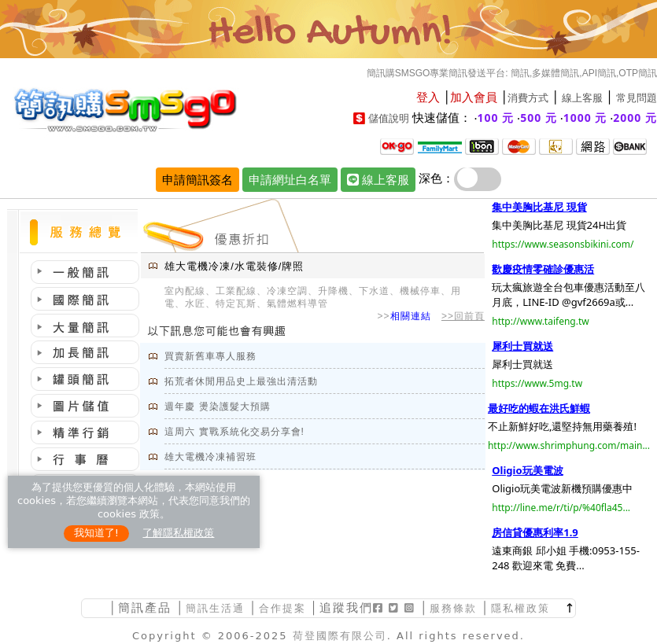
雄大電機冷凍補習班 (210, 457)
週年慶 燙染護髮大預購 (217, 407)
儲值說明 (389, 118)
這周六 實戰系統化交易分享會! (234, 432)
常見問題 (637, 98)
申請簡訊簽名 (197, 179)
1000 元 (585, 118)
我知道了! (96, 533)
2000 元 (635, 118)
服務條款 (453, 608)
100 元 (496, 118)
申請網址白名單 (290, 179)
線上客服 (582, 98)
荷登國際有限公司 (340, 636)
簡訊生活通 (215, 608)
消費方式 (528, 98)
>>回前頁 (463, 316)
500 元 (539, 118)
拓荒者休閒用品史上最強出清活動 (241, 381)
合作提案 (282, 608)
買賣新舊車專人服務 (210, 356)
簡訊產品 (145, 607)
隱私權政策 (520, 608)
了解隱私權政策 (178, 533)
